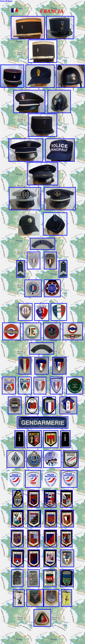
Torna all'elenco (6, 1)
